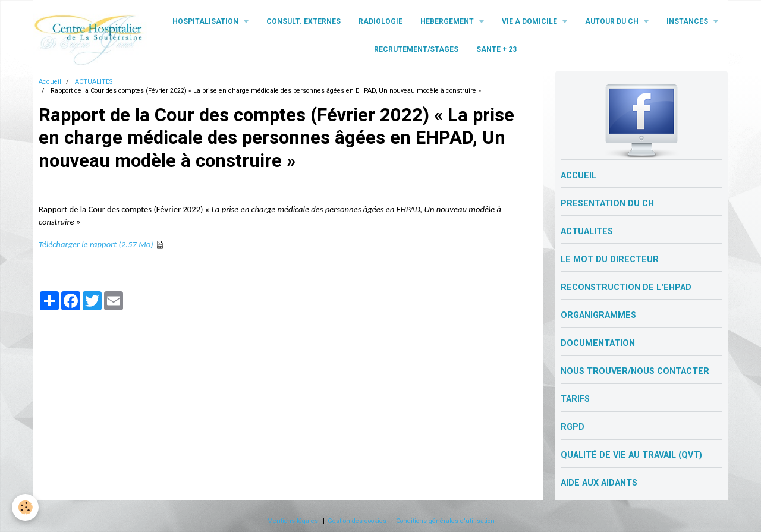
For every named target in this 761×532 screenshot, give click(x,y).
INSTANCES (688, 21)
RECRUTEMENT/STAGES (416, 49)
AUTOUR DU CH (613, 21)
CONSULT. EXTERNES (304, 21)
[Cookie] (25, 507)
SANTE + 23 (496, 49)
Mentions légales (293, 521)
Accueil (50, 82)
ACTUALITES (94, 82)
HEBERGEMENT (448, 21)
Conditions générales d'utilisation (445, 521)
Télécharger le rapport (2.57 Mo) (96, 244)
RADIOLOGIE (380, 21)
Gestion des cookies (357, 521)
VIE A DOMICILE (530, 21)
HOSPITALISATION (206, 21)
